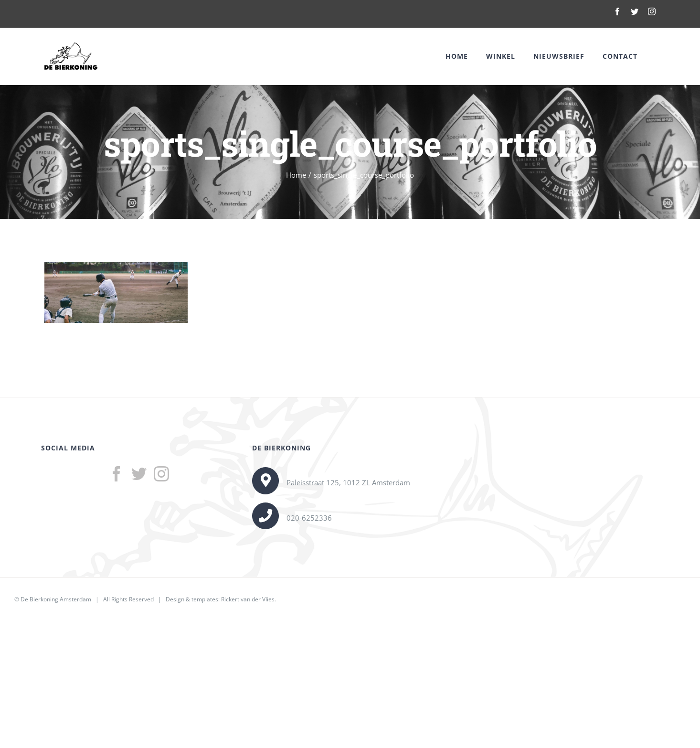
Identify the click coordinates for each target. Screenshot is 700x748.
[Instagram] (161, 474)
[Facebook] (117, 474)
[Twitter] (139, 474)
